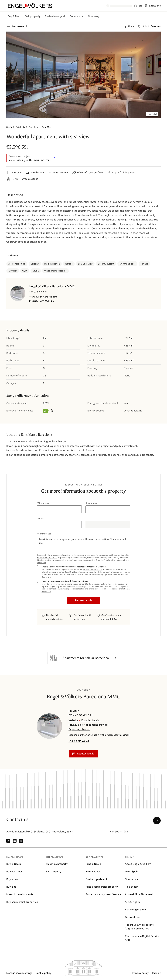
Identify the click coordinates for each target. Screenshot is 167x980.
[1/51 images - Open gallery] (152, 114)
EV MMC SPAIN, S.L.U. (47, 558)
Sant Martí (47, 127)
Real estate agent (55, 16)
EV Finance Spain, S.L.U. (84, 586)
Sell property (33, 16)
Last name (92, 503)
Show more (42, 563)
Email (41, 518)
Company (94, 16)
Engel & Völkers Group (114, 560)
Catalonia (20, 127)
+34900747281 (119, 832)
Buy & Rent (14, 16)
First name (43, 503)
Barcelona (33, 127)
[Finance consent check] (84, 586)
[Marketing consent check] (84, 572)
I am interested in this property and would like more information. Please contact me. (84, 543)
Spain (9, 127)
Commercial (77, 16)
